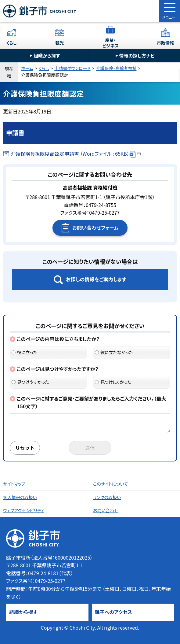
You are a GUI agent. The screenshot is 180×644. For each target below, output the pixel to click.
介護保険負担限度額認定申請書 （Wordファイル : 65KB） (76, 154)
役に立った (24, 352)
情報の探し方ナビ (137, 56)
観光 (59, 43)
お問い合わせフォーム (95, 228)
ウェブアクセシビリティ (24, 511)
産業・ (110, 43)
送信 (90, 448)
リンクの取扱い (107, 498)
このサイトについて (110, 484)
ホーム (27, 68)
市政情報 (165, 43)
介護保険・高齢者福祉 (116, 68)
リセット (25, 448)
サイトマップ (14, 484)
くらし (11, 43)
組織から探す (47, 56)
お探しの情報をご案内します (96, 279)
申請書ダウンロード (72, 68)
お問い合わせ (106, 511)
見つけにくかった (113, 382)
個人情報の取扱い (20, 498)
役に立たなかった (114, 352)
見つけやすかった (30, 382)
